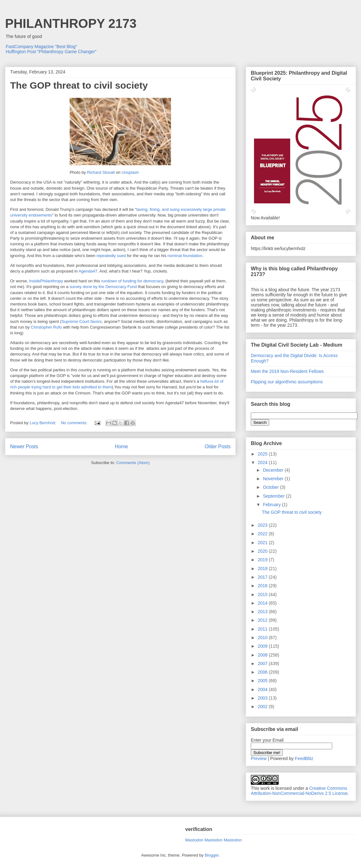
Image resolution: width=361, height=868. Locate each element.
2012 (263, 620)
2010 (263, 638)
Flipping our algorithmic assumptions (287, 382)
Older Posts (218, 447)
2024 (263, 462)
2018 (263, 569)
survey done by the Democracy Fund (103, 287)
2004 (263, 689)
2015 (263, 594)
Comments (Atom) (133, 463)
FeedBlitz (304, 758)
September (274, 496)
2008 (263, 655)
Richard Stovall (101, 172)
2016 (263, 586)
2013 (263, 612)
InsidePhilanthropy (46, 281)
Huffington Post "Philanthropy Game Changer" (51, 52)
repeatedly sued (111, 256)
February (272, 505)
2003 (263, 698)
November (274, 479)
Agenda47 (88, 271)
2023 (263, 525)
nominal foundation (185, 256)
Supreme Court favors (82, 321)
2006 (263, 672)
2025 (263, 454)
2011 (263, 629)
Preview (259, 758)
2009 (263, 646)
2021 (263, 543)
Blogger (212, 855)
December (274, 470)
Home (122, 447)
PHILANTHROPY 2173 (71, 23)
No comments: (75, 423)
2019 (263, 560)
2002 (263, 707)
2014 (263, 603)
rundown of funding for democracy (132, 281)
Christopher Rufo (46, 327)
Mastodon (194, 840)
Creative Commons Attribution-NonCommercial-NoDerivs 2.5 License (299, 791)
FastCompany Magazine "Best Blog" (41, 47)
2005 (263, 681)
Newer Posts (24, 447)
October (271, 487)
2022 (263, 534)
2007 (263, 664)
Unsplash (130, 172)
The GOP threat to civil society (79, 85)
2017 (263, 577)
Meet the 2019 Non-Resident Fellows (287, 371)
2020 (263, 551)
